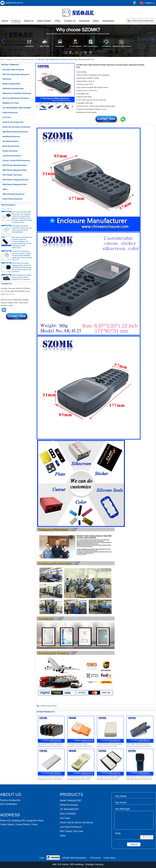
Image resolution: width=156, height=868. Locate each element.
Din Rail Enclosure (11, 141)
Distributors (108, 21)
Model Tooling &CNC (12, 84)
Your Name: (121, 796)
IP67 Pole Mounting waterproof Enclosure (16, 77)
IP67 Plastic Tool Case (12, 175)
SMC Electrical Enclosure (14, 194)
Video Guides (44, 21)
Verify (118, 833)
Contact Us (70, 21)
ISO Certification (9, 804)
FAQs (57, 21)
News (96, 21)
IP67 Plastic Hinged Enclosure (16, 180)
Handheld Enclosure (27, 59)
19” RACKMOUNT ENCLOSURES (17, 108)
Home (5, 21)
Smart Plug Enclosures (13, 199)
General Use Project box (13, 122)
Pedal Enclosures (10, 113)
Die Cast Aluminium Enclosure (16, 98)
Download (84, 21)
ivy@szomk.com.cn (14, 3)
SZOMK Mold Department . (75, 858)
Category (9, 59)
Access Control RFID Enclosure (16, 160)
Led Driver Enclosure (12, 156)
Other (16, 59)
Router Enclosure (10, 151)
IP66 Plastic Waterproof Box (15, 170)
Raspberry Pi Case (11, 103)
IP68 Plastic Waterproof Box (15, 184)
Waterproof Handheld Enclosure (17, 93)
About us (29, 21)
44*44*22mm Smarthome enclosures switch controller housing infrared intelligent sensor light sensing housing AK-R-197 (22, 256)
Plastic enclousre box (49, 706)
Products (16, 21)
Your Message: (123, 809)
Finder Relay (109, 858)
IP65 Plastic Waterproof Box (15, 165)
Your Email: (121, 803)
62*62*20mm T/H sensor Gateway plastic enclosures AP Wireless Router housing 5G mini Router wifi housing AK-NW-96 (22, 268)
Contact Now (17, 316)
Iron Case (7, 117)
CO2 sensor (95, 858)
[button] (74, 55)
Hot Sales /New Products (13, 70)
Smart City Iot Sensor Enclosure (16, 127)
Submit (134, 844)
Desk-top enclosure (11, 146)
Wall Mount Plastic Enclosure (15, 132)
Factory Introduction (10, 800)
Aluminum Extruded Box (13, 89)
